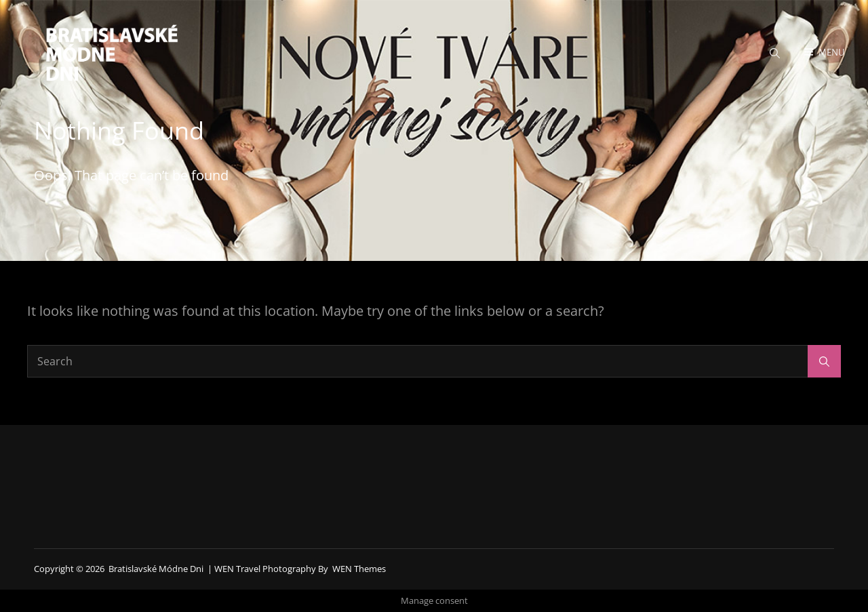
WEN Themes (359, 569)
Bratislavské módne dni (156, 569)
